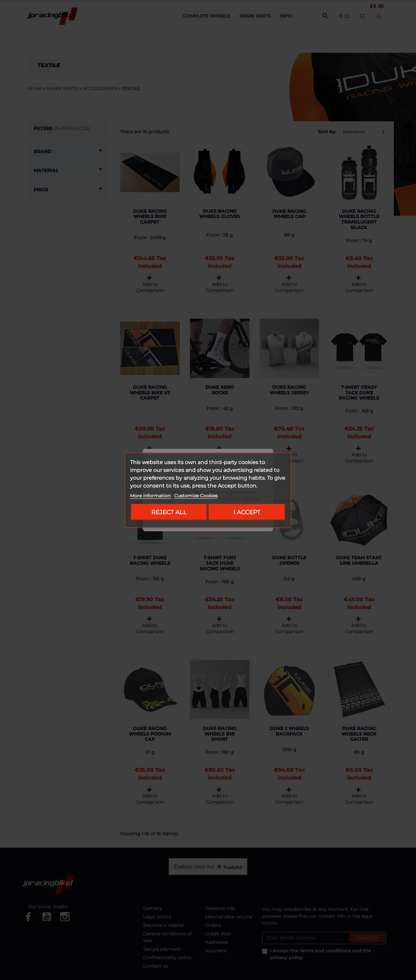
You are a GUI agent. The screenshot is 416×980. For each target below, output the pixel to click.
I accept (247, 512)
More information (151, 495)
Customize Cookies (196, 495)
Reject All (169, 512)
